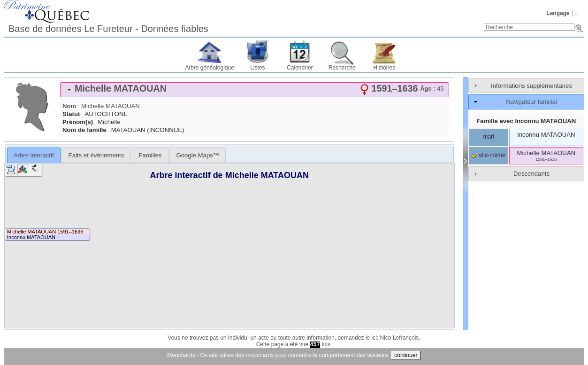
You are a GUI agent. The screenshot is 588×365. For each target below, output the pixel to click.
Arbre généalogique (210, 68)
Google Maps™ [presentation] (198, 155)
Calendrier (300, 68)
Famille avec (526, 121)
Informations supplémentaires (531, 86)
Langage (558, 13)
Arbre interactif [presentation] (34, 155)
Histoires (385, 68)
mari (488, 137)
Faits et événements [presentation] (96, 155)
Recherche (342, 68)
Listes (257, 68)
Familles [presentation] (150, 155)
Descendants (531, 174)
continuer (406, 355)
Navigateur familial (531, 102)
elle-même (488, 155)
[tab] (255, 90)
